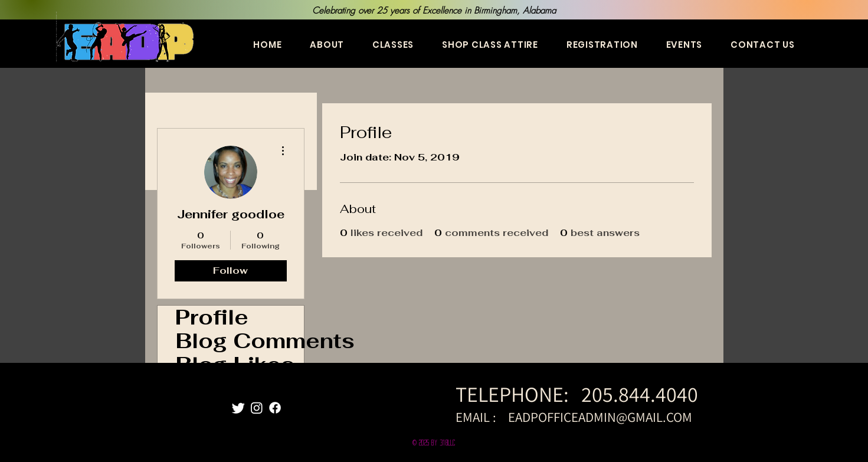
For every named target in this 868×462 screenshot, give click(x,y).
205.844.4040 (642, 394)
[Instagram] (257, 408)
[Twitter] (238, 408)
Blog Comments (240, 341)
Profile (212, 317)
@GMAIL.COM (654, 417)
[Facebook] (275, 408)
